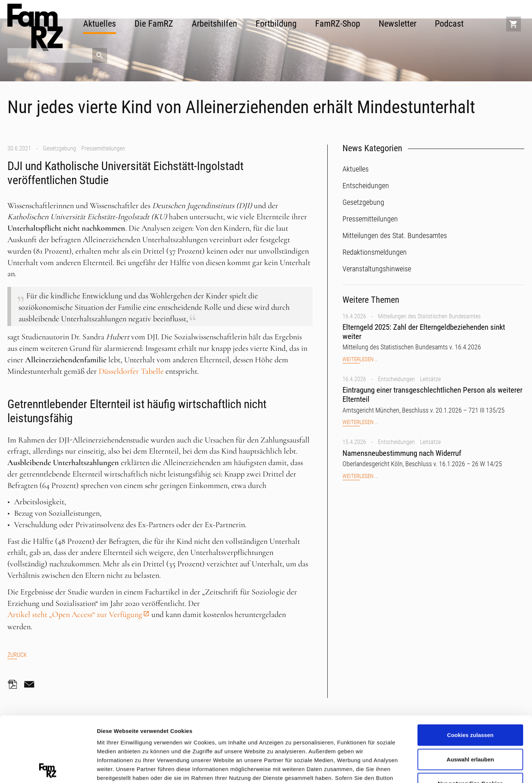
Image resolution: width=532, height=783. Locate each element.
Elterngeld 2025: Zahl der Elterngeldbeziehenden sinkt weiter (424, 332)
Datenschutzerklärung (128, 740)
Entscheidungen (396, 379)
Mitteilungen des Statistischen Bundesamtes (429, 316)
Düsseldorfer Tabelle (131, 371)
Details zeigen (393, 768)
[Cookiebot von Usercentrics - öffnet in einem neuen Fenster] (48, 769)
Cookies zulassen (470, 670)
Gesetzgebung (59, 148)
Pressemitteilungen (103, 148)
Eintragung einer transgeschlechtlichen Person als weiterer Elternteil (432, 395)
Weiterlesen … (360, 360)
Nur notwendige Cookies (470, 718)
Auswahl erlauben (470, 694)
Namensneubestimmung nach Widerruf (402, 453)
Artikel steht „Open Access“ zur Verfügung (75, 614)
